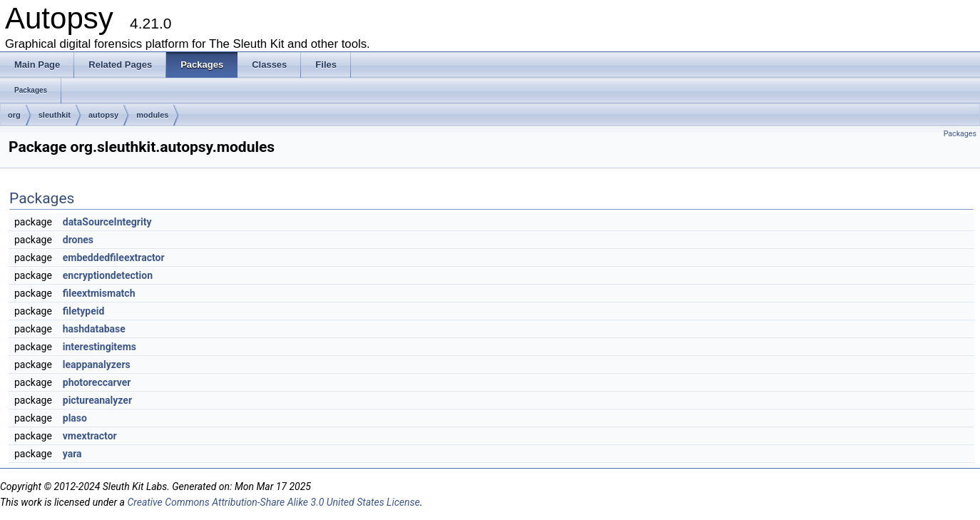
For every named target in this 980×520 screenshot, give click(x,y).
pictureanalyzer (97, 400)
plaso (75, 418)
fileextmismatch (99, 293)
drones (78, 240)
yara (72, 454)
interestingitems (99, 347)
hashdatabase (94, 329)
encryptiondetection (108, 275)
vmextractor (90, 436)
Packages (960, 134)
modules (152, 115)
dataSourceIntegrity (107, 222)
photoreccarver (97, 382)
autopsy (103, 115)
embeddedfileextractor (114, 258)
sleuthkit (55, 115)
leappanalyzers (97, 364)
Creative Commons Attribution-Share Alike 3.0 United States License (273, 502)
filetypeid (84, 311)
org (14, 115)
